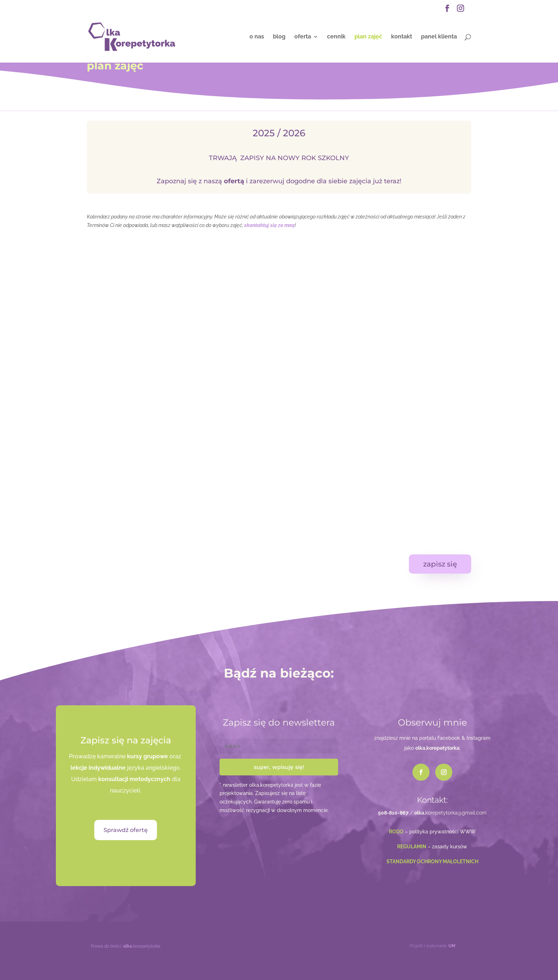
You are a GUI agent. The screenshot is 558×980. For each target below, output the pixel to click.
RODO (396, 832)
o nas (257, 37)
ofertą (234, 181)
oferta (303, 37)
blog (279, 37)
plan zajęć (368, 37)
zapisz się (440, 564)
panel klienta (439, 37)
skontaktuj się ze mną (269, 225)
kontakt (402, 37)
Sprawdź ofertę (126, 830)
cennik (336, 37)
